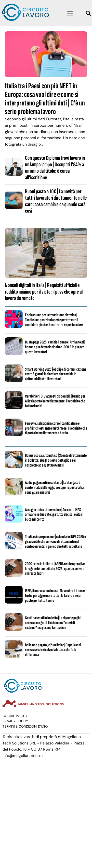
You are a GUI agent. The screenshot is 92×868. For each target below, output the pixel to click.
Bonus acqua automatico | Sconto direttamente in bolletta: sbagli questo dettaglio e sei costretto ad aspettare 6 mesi (56, 460)
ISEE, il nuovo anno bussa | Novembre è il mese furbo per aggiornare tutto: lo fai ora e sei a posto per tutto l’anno (55, 596)
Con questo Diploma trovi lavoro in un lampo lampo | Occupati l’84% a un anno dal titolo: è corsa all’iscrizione (55, 168)
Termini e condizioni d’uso (25, 726)
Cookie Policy (15, 716)
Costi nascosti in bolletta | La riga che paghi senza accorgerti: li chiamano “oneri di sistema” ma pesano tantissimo (53, 623)
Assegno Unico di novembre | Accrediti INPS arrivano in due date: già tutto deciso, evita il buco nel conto (54, 515)
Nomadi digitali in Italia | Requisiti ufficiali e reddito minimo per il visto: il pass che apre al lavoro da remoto (44, 292)
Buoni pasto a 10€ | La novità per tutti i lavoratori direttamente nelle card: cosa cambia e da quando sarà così (56, 201)
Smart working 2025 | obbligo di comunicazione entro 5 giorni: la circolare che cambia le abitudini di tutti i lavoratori (56, 374)
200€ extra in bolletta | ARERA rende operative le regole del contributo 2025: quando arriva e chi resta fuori (55, 569)
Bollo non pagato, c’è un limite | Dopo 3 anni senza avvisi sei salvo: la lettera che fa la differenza (53, 650)
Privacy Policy (15, 721)
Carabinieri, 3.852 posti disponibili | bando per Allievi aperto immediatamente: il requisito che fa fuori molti (55, 401)
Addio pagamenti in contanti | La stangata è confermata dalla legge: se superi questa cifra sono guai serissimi (54, 487)
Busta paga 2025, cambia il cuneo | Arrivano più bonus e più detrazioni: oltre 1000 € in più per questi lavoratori (55, 347)
